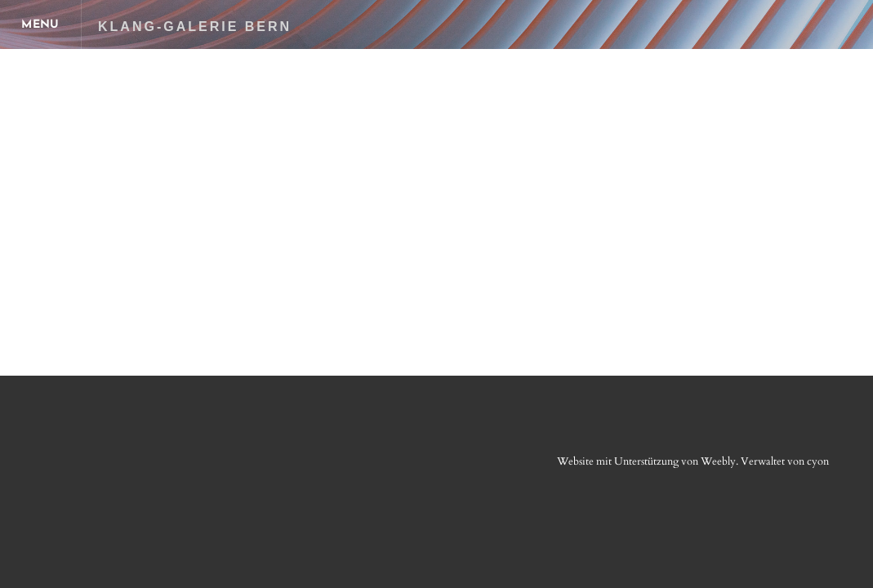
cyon (818, 461)
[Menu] (41, 24)
